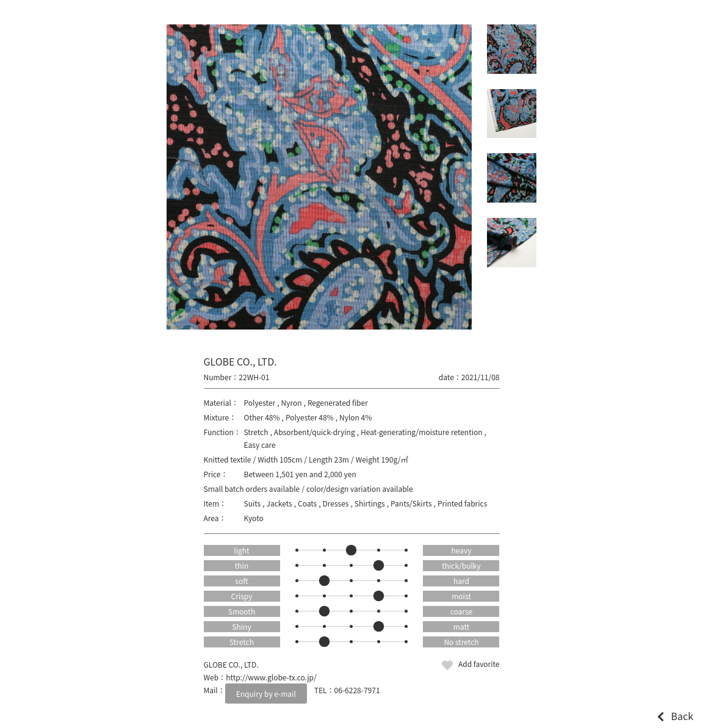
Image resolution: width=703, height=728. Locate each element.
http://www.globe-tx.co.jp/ (271, 677)
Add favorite (479, 664)
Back (682, 716)
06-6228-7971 (357, 690)
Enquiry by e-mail (266, 694)
